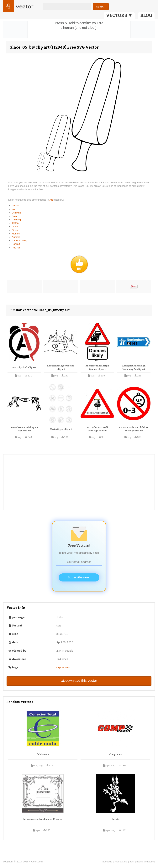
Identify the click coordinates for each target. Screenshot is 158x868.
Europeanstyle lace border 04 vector (43, 819)
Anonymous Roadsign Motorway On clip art (134, 368)
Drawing (16, 213)
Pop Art (16, 248)
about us (107, 862)
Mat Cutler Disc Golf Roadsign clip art (97, 429)
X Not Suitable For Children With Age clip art (134, 429)
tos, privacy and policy (143, 862)
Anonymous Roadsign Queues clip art (97, 368)
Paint (15, 216)
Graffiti (15, 226)
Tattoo (15, 223)
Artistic (16, 206)
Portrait (16, 244)
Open (15, 230)
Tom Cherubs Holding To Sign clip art (24, 429)
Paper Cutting (19, 240)
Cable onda (43, 754)
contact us (121, 862)
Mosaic (16, 234)
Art (51, 200)
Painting (16, 220)
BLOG (146, 15)
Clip (59, 667)
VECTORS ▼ (119, 15)
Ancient (16, 237)
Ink (13, 209)
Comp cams (115, 754)
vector (24, 6)
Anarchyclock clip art (24, 368)
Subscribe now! (79, 577)
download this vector (79, 681)
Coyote (115, 819)
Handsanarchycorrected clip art (61, 368)
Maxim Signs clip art (61, 429)
